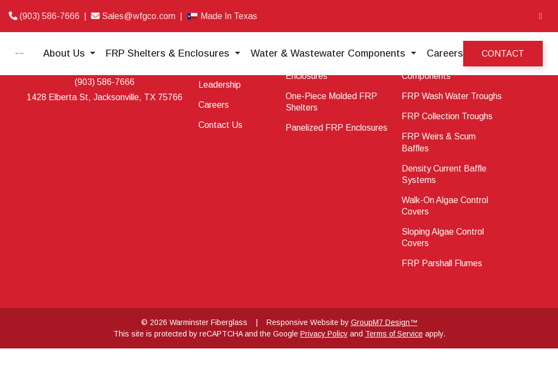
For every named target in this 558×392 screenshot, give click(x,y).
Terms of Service (394, 334)
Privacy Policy (324, 334)
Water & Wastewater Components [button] (329, 53)
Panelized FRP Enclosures (336, 128)
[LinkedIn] (541, 16)
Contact (503, 54)
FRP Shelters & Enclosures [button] (169, 53)
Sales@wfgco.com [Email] (134, 16)
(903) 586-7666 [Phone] (45, 16)
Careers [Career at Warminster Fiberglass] (445, 53)
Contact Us (220, 125)
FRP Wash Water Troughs (452, 96)
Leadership (220, 85)
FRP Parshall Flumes (442, 263)
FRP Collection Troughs (447, 116)
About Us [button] (65, 53)
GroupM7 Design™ (384, 322)
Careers (214, 105)
